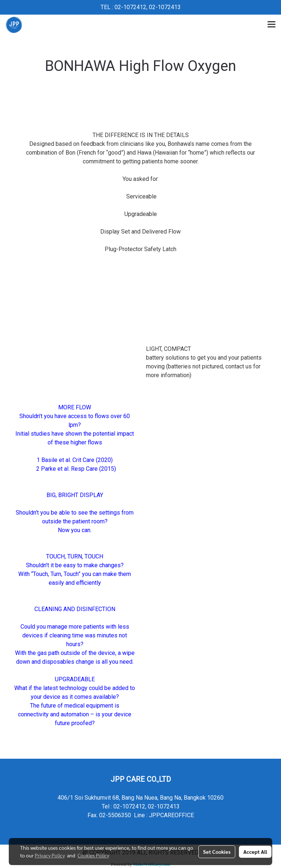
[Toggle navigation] (271, 25)
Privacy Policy (50, 855)
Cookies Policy (93, 855)
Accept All (255, 852)
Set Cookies (217, 852)
